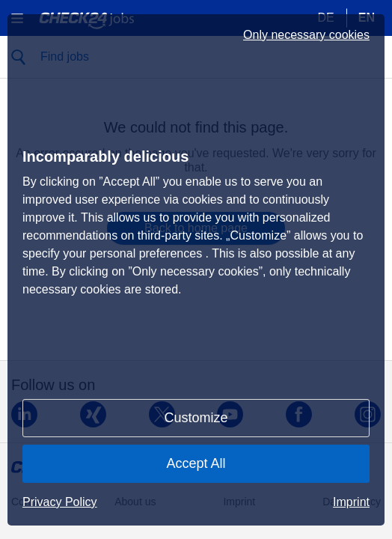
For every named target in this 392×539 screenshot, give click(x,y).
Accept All (196, 463)
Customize (196, 418)
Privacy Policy (60, 502)
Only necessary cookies (306, 35)
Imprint (351, 502)
